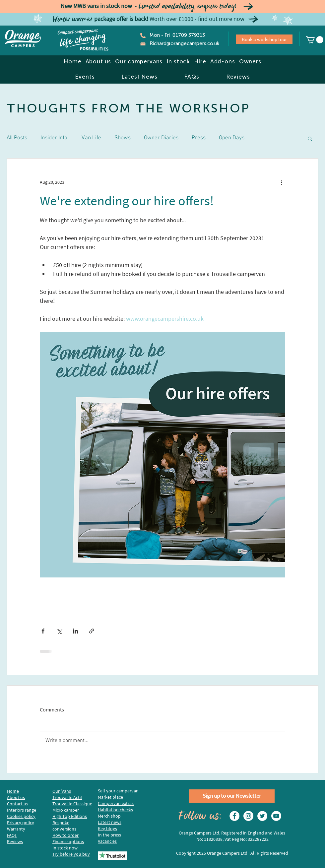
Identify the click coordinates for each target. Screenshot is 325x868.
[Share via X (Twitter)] (59, 631)
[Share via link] (92, 631)
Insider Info (54, 138)
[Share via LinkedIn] (75, 631)
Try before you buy (71, 854)
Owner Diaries (161, 138)
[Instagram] (248, 816)
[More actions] (281, 182)
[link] (315, 40)
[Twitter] (262, 816)
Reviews (15, 841)
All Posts (17, 138)
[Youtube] (276, 816)
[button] (98, 61)
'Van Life (91, 138)
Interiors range (22, 810)
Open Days (232, 138)
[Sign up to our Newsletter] (232, 796)
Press (199, 138)
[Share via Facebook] (43, 631)
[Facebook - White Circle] (234, 816)
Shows (123, 138)
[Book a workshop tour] (264, 39)
